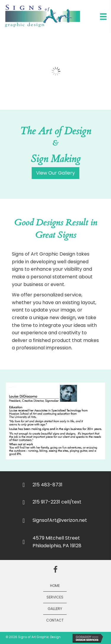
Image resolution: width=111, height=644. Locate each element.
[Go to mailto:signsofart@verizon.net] (63, 520)
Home (55, 586)
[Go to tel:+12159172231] (63, 502)
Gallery (55, 609)
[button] (55, 173)
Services (55, 597)
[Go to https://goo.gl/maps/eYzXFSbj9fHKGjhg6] (63, 542)
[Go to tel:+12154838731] (63, 485)
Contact (55, 620)
